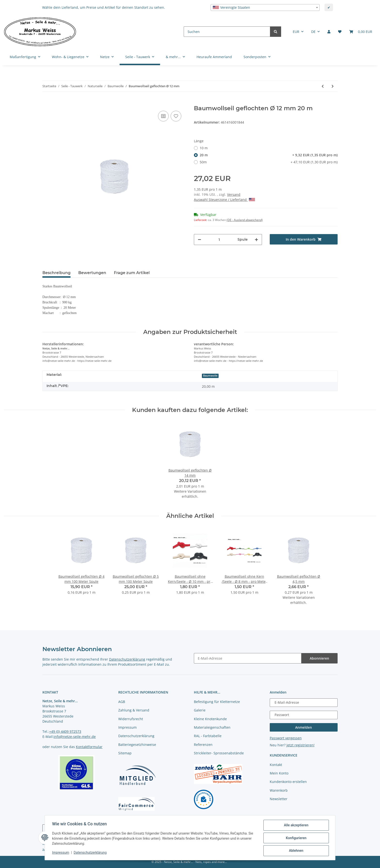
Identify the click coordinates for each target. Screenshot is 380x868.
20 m (269, 155)
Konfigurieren (296, 838)
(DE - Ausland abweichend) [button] (245, 220)
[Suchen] (227, 32)
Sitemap (125, 753)
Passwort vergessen (286, 738)
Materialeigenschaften (212, 727)
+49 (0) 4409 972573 (65, 731)
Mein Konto (279, 773)
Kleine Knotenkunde (210, 719)
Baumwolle (210, 376)
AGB (122, 702)
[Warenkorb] (361, 32)
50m (269, 162)
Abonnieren (319, 658)
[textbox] (265, 8)
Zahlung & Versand (134, 710)
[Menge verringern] (199, 240)
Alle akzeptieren (296, 826)
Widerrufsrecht (131, 719)
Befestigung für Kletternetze (217, 702)
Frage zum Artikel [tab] (132, 273)
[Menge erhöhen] (256, 240)
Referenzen (203, 745)
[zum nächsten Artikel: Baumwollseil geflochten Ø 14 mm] (333, 86)
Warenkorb (279, 790)
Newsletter (279, 799)
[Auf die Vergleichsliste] (163, 116)
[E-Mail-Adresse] (248, 658)
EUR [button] (296, 32)
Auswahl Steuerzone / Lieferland (224, 200)
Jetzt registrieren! (301, 745)
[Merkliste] (340, 32)
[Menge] (219, 240)
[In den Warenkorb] (46, 102)
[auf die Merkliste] (176, 116)
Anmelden (304, 727)
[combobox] (265, 8)
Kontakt (276, 765)
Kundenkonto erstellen (288, 782)
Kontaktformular (89, 747)
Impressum (127, 727)
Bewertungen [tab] (92, 273)
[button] (329, 32)
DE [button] (313, 32)
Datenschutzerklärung (127, 659)
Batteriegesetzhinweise (137, 745)
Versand (234, 194)
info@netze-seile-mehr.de (75, 737)
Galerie (200, 710)
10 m (204, 148)
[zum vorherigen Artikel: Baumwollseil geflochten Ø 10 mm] (323, 86)
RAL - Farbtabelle (208, 736)
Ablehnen (296, 851)
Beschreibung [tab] (56, 273)
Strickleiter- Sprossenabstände (219, 753)
